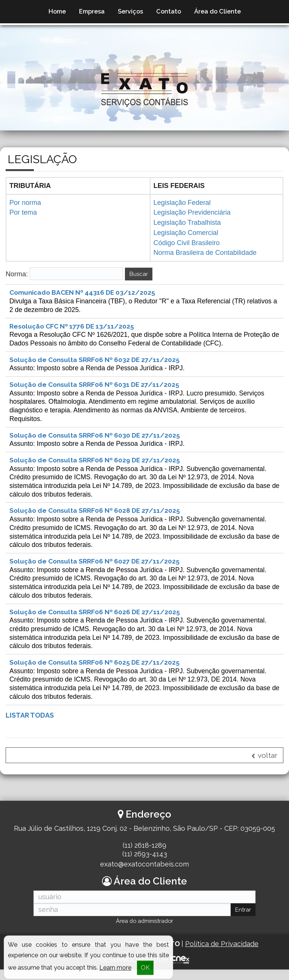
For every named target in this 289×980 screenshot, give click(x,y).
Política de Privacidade (222, 954)
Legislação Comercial (186, 233)
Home (57, 11)
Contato (169, 11)
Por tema (23, 212)
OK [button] (145, 970)
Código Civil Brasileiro (187, 243)
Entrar (243, 920)
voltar (264, 766)
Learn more (115, 970)
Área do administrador (144, 932)
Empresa (92, 11)
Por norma (25, 203)
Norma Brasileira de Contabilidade (205, 253)
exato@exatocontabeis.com (144, 874)
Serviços (130, 11)
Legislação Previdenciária (192, 212)
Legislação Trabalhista (187, 223)
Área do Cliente (218, 11)
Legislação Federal (182, 203)
